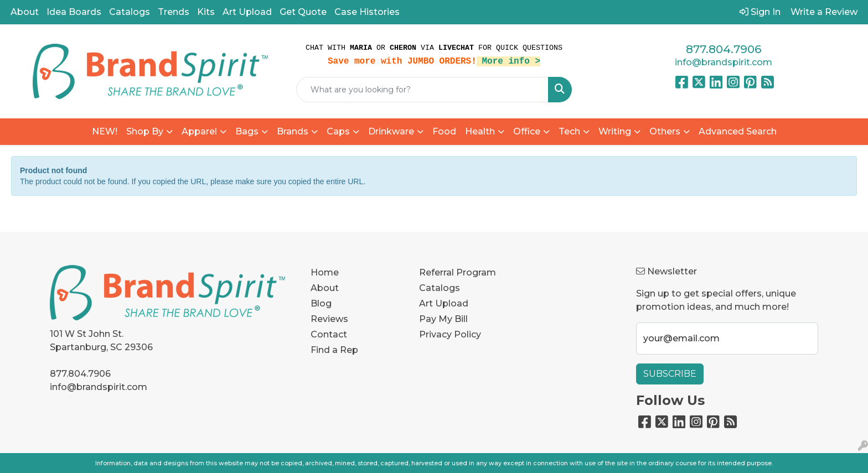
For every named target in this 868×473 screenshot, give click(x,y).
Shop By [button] (145, 131)
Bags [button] (247, 131)
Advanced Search (738, 131)
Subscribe (670, 374)
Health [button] (480, 131)
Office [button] (527, 131)
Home (325, 272)
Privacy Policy (450, 334)
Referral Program (458, 272)
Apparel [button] (199, 131)
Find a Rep (334, 350)
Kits (206, 12)
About (25, 12)
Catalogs (130, 12)
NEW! (105, 131)
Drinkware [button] (391, 131)
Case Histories (367, 12)
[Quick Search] (423, 90)
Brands (293, 131)
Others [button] (665, 131)
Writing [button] (615, 131)
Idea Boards (74, 12)
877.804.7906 (724, 49)
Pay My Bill (443, 319)
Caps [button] (338, 131)
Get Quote (303, 12)
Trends (174, 12)
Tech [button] (569, 131)
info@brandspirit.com (724, 62)
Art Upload (247, 12)
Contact (329, 334)
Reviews (329, 319)
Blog (321, 303)
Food (444, 131)
